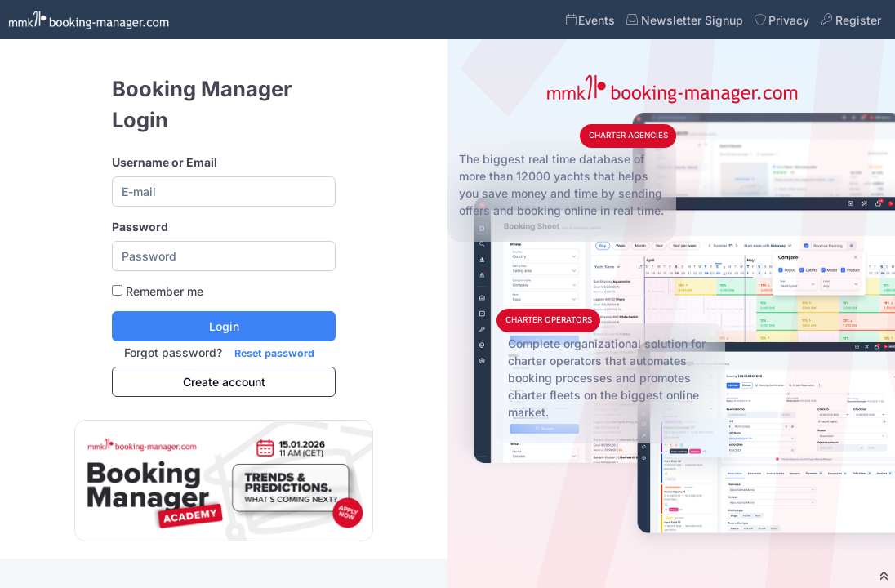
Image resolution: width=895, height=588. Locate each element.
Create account (224, 382)
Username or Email (165, 162)
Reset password (274, 353)
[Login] (224, 326)
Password (140, 227)
